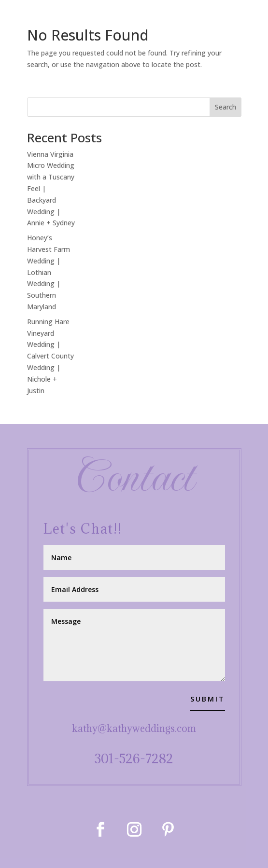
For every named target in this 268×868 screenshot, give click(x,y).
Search (226, 107)
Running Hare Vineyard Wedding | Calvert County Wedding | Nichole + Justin (50, 356)
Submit (208, 699)
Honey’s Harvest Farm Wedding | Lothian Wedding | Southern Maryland (49, 272)
